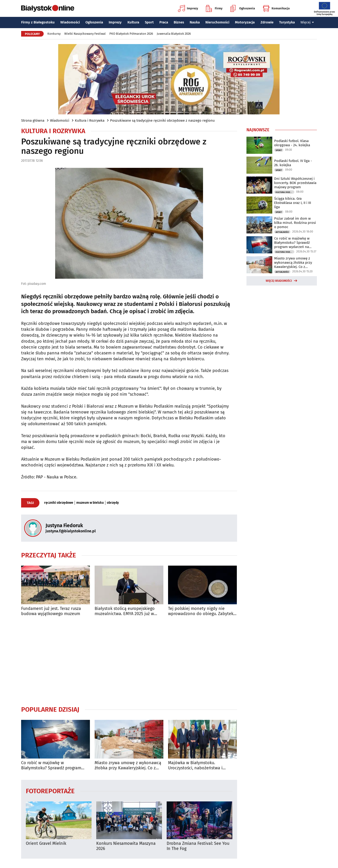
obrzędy (113, 503)
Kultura (133, 22)
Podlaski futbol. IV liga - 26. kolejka (293, 163)
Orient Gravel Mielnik (46, 844)
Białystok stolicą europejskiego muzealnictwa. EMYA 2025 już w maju (125, 611)
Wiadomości (70, 22)
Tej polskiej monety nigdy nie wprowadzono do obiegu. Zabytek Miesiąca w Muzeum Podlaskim (201, 611)
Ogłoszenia (243, 8)
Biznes (179, 22)
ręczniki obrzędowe (59, 503)
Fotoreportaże (50, 791)
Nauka (195, 22)
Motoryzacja (245, 22)
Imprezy (188, 8)
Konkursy (54, 34)
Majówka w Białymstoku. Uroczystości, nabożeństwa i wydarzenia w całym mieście (195, 765)
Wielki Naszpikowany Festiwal (85, 34)
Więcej (307, 22)
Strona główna (33, 120)
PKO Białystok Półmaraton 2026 (131, 34)
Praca (164, 22)
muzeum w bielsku (90, 503)
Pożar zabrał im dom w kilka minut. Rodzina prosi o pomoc (295, 223)
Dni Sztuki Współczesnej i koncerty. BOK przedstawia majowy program (295, 183)
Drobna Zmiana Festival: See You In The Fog (198, 846)
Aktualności (282, 232)
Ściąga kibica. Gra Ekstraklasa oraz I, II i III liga (293, 203)
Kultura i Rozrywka (90, 120)
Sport (149, 22)
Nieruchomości (217, 22)
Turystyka (287, 22)
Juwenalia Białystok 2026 (174, 34)
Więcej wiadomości (279, 281)
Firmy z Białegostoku (38, 22)
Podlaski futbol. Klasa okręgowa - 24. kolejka (292, 143)
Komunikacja (276, 8)
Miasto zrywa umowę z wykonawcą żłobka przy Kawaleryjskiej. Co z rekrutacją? (128, 765)
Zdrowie (267, 22)
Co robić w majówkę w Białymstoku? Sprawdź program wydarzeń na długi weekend (51, 765)
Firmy (214, 8)
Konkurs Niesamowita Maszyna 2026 (126, 846)
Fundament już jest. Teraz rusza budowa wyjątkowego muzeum (51, 611)
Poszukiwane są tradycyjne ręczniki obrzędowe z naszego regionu (162, 120)
